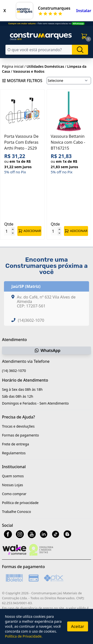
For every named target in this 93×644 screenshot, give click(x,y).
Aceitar (78, 626)
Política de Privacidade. (24, 636)
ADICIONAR (30, 231)
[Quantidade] (9, 231)
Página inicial (13, 66)
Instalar (84, 11)
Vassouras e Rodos (29, 71)
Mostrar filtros (22, 81)
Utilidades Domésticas (45, 66)
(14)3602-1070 (31, 320)
